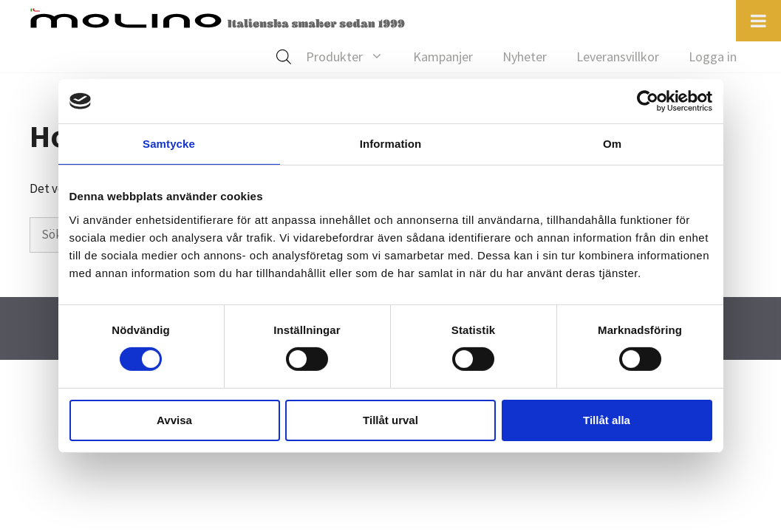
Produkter (352, 57)
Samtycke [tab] (169, 144)
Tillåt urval (390, 420)
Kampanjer (443, 57)
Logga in (713, 57)
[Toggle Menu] (758, 21)
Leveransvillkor (618, 57)
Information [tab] (391, 144)
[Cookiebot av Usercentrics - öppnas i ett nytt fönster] (648, 101)
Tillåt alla (607, 420)
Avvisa (174, 420)
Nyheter (525, 57)
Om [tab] (612, 144)
